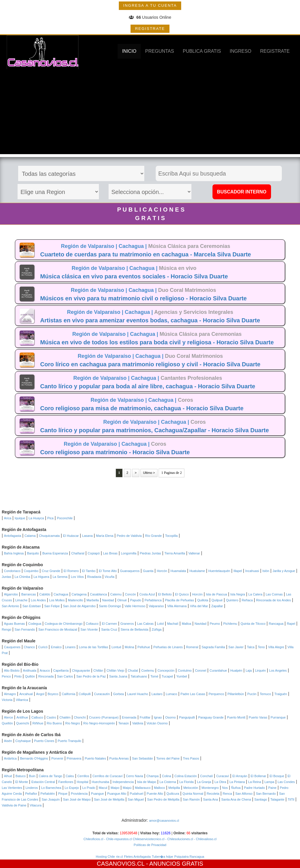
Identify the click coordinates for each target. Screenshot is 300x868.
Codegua (35, 624)
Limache (21, 600)
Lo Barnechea (51, 788)
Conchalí (206, 776)
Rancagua (276, 624)
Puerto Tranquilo (70, 741)
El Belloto (165, 594)
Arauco (45, 670)
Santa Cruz (109, 629)
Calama (30, 536)
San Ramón (191, 799)
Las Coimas (274, 594)
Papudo (136, 600)
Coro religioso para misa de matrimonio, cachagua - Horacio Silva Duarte (142, 408)
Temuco (266, 694)
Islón (266, 571)
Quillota (203, 600)
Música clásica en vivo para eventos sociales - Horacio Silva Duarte (134, 276)
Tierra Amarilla (175, 553)
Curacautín (102, 694)
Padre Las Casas (193, 694)
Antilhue (22, 717)
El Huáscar (71, 536)
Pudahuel (137, 794)
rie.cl (120, 857)
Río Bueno (54, 723)
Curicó (43, 647)
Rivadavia (94, 577)
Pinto (18, 676)
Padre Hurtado (255, 788)
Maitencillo (76, 600)
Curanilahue (218, 670)
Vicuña (110, 577)
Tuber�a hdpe (163, 857)
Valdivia (138, 723)
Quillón (30, 676)
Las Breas (110, 553)
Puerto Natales (95, 758)
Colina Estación (186, 776)
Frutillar (145, 717)
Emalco (56, 647)
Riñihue (38, 723)
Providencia (79, 794)
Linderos (32, 788)
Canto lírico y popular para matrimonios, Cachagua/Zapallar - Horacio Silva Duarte (154, 430)
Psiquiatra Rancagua (189, 857)
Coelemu (148, 670)
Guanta (148, 571)
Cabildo (45, 594)
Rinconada (46, 676)
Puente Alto (155, 794)
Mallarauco (143, 788)
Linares (70, 647)
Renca (227, 794)
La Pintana (237, 782)
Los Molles (57, 600)
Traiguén (281, 694)
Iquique (20, 518)
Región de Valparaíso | (90, 246)
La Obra (220, 782)
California (68, 694)
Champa (152, 776)
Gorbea (118, 694)
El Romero (71, 571)
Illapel (238, 571)
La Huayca (36, 518)
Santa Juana (118, 676)
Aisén (8, 741)
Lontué (116, 647)
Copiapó (94, 553)
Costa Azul (147, 594)
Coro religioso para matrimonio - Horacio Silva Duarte (115, 452)
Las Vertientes (12, 788)
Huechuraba (100, 782)
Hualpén (236, 670)
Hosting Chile (105, 857)
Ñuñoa (236, 788)
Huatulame (197, 571)
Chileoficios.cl (93, 839)
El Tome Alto (108, 571)
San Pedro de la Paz (91, 676)
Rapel (291, 624)
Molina (129, 647)
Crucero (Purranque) (104, 717)
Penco (6, 676)
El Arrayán (240, 776)
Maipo (115, 788)
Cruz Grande (51, 571)
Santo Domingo (110, 606)
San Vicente (89, 629)
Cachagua (61, 594)
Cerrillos (83, 776)
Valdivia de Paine (14, 805)
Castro (51, 717)
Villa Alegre (276, 647)
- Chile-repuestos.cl (118, 839)
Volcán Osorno (157, 723)
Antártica (10, 758)
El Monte (22, 782)
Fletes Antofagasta (137, 857)
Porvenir (57, 758)
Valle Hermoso (135, 606)
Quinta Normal (193, 794)
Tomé (154, 676)
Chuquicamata (49, 536)
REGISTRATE (150, 29)
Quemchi (23, 723)
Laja (249, 670)
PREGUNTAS (160, 51)
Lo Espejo (72, 788)
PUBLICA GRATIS (202, 51)
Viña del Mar (199, 606)
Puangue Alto (117, 794)
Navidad (108, 600)
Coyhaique (23, 741)
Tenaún (124, 723)
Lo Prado (89, 788)
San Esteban (32, 606)
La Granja (204, 782)
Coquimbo (31, 571)
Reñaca (247, 600)
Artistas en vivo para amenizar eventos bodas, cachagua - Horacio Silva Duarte (150, 320)
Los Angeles (278, 670)
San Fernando (25, 629)
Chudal (133, 670)
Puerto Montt (236, 717)
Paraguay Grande (211, 717)
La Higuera (41, 577)
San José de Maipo (77, 799)
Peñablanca (153, 600)
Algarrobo (11, 594)
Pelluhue (144, 647)
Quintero (232, 600)
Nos (225, 788)
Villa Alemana (177, 606)
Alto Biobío (12, 670)
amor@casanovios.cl (164, 821)
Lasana (88, 536)
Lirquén (260, 670)
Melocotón (191, 788)
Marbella (92, 600)
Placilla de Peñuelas (180, 600)
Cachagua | (133, 246)
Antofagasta (13, 536)
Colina (166, 776)
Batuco (20, 776)
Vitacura (36, 805)
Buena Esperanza (55, 553)
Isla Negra (238, 594)
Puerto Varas (258, 717)
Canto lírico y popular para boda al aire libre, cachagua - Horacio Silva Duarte (148, 386)
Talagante (277, 799)
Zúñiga (157, 629)
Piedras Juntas (151, 553)
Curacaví (223, 776)
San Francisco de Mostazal (58, 629)
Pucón (252, 694)
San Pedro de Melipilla (163, 799)
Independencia (123, 782)
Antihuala (30, 670)
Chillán (98, 670)
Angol (40, 694)
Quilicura (173, 794)
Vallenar (194, 553)
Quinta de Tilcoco (253, 624)
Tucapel (167, 676)
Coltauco (92, 624)
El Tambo (89, 571)
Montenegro (210, 788)
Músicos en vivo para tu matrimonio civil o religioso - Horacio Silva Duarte (143, 298)
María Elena (105, 536)
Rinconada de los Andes (274, 600)
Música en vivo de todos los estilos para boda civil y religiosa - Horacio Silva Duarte (157, 342)
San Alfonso (244, 794)
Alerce (9, 717)
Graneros (127, 624)
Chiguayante (81, 670)
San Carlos (65, 676)
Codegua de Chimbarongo (64, 624)
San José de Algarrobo (79, 606)
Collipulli (85, 694)
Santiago (261, 799)
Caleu (70, 776)
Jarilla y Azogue (284, 571)
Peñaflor (31, 794)
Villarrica (22, 700)
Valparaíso (156, 606)
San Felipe (52, 606)
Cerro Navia (134, 776)
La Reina (255, 782)
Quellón (7, 723)
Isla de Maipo (146, 782)
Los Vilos (77, 577)
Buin (32, 776)
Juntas (6, 577)
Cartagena (79, 594)
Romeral (192, 647)
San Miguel (136, 799)
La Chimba (22, 577)
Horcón (162, 571)
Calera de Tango (50, 776)
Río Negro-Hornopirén (99, 723)
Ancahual (26, 694)
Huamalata (178, 571)
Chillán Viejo (115, 670)
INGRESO (241, 51)
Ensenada (129, 717)
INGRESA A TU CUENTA (150, 5)
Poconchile (65, 518)
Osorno (170, 717)
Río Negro (73, 723)
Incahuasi (252, 571)
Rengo (6, 629)
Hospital (83, 782)
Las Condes (286, 782)
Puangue (97, 794)
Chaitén (65, 717)
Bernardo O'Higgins (34, 758)
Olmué (122, 600)
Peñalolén (48, 794)
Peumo (215, 624)
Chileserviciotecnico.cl (148, 839)
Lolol (160, 624)
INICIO (129, 51)
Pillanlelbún (236, 694)
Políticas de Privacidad (150, 845)
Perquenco (216, 694)
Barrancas (29, 594)
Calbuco (37, 717)
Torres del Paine (168, 758)
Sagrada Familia (213, 647)
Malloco (160, 788)
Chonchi (80, 717)
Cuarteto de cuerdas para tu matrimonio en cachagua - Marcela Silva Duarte (145, 254)
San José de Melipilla (109, 799)
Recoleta (213, 794)
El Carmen (109, 624)
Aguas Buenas (15, 624)
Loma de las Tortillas (93, 647)
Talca (251, 647)
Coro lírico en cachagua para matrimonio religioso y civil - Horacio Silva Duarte (150, 364)
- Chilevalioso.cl (205, 839)
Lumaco (171, 694)
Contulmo (185, 670)
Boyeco (53, 694)
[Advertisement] (150, 113)
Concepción (166, 670)
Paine (272, 788)
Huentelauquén (219, 571)
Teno (261, 647)
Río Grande (154, 536)
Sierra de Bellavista (134, 629)
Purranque (278, 717)
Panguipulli (187, 717)
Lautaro (157, 694)
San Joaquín (51, 799)
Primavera (74, 758)
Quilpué (217, 600)
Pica (50, 518)
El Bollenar (258, 776)
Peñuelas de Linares (168, 647)
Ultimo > (149, 473)
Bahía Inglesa (14, 553)
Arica (8, 518)
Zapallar (217, 606)
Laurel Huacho (138, 694)
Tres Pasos (191, 758)
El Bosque (277, 776)
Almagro (10, 694)
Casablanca (98, 594)
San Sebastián (143, 758)
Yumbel (182, 676)
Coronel (201, 670)
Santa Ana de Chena (236, 799)
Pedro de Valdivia (129, 536)
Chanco (29, 647)
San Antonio (10, 606)
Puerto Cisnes (44, 741)
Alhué (8, 776)
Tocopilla (171, 536)
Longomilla (129, 553)
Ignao (158, 717)
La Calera (256, 594)
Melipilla (174, 788)
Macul (103, 788)
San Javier (236, 647)
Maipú (127, 788)
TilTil (291, 799)
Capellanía (61, 670)
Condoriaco (12, 571)
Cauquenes (12, 647)
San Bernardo (266, 794)
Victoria (7, 700)
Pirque (63, 794)
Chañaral (78, 553)
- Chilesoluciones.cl (179, 839)
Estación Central (43, 782)
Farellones (66, 782)
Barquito (33, 553)
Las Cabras (145, 624)
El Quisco (182, 594)
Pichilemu (230, 624)
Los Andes (38, 600)
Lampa (269, 782)
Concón (131, 594)
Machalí (173, 624)
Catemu (116, 594)
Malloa (186, 624)
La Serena (60, 577)
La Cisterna (168, 782)
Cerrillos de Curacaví (108, 776)
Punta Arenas (119, 758)
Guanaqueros (130, 571)
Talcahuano (139, 676)
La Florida (187, 782)
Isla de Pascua (216, 594)
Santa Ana (211, 799)
